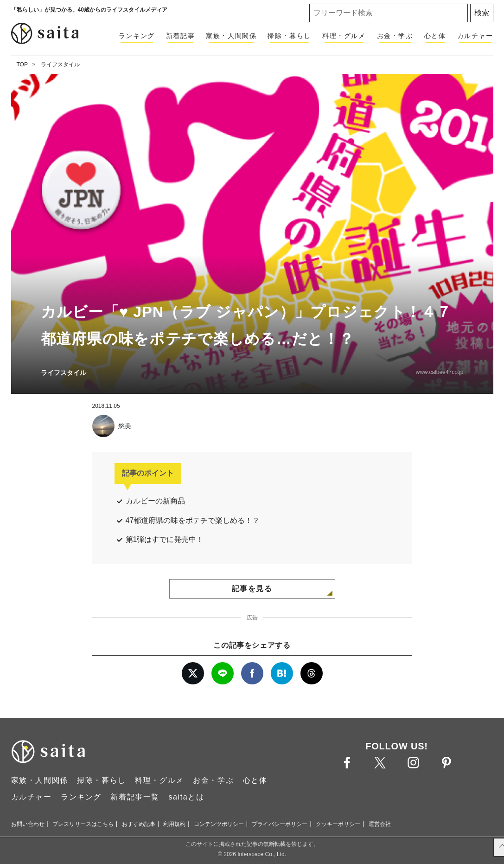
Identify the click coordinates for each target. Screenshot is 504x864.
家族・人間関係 (231, 36)
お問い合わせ (28, 824)
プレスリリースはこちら (83, 824)
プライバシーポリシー (280, 824)
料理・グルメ (344, 36)
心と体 (435, 36)
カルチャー (475, 36)
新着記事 (180, 36)
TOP (22, 64)
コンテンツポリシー (219, 824)
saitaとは (186, 797)
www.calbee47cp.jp (440, 372)
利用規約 (174, 824)
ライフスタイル (60, 64)
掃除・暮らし (289, 36)
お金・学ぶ (395, 36)
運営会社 (380, 824)
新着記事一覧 (135, 797)
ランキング (137, 36)
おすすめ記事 (139, 824)
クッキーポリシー (338, 824)
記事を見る (252, 589)
